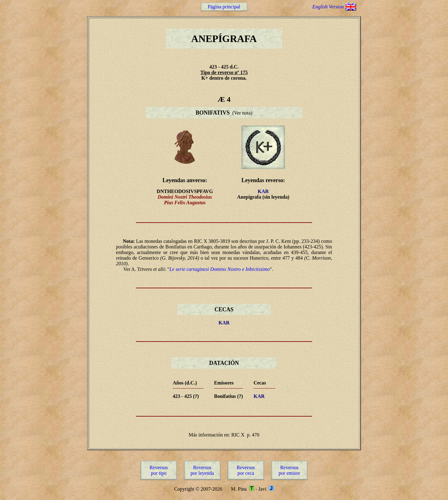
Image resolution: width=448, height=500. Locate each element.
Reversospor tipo (159, 470)
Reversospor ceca (246, 470)
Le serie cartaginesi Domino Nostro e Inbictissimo (219, 269)
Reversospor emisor (289, 470)
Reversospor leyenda (202, 470)
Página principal (224, 7)
